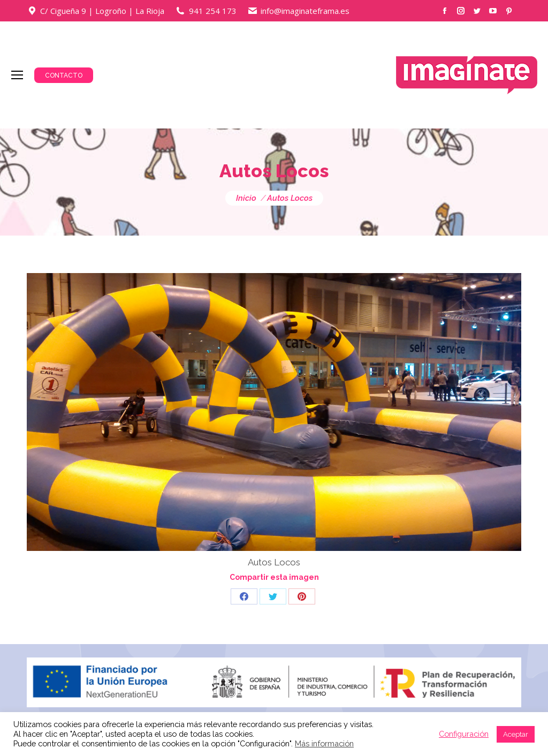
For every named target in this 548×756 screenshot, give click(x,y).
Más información (324, 743)
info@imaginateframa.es (305, 11)
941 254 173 (213, 11)
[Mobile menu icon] (17, 75)
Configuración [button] (464, 734)
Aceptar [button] (516, 734)
